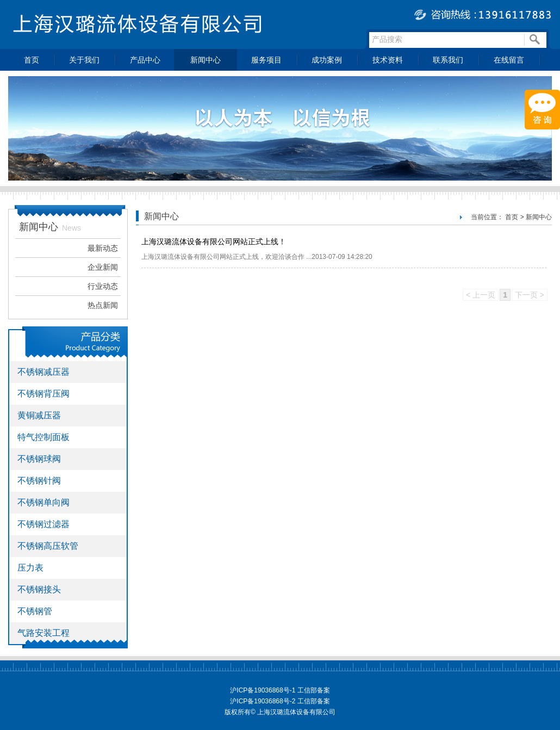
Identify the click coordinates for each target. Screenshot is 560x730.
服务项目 (266, 60)
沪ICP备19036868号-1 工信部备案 (280, 690)
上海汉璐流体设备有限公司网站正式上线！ (214, 242)
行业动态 (103, 286)
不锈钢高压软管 (48, 546)
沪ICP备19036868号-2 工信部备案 (280, 701)
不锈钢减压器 (43, 372)
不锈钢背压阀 (43, 394)
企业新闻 (103, 267)
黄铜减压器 (39, 415)
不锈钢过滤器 (43, 524)
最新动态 (103, 248)
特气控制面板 (43, 437)
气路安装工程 (43, 633)
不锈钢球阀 (39, 459)
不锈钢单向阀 (43, 502)
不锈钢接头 (39, 589)
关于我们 (84, 60)
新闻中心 (206, 60)
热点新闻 (103, 305)
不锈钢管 (35, 611)
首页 (32, 60)
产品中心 (145, 60)
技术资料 (388, 60)
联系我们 (448, 60)
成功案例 (327, 60)
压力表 (30, 568)
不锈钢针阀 (39, 481)
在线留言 (509, 60)
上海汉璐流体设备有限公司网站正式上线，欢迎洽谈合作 (224, 257)
